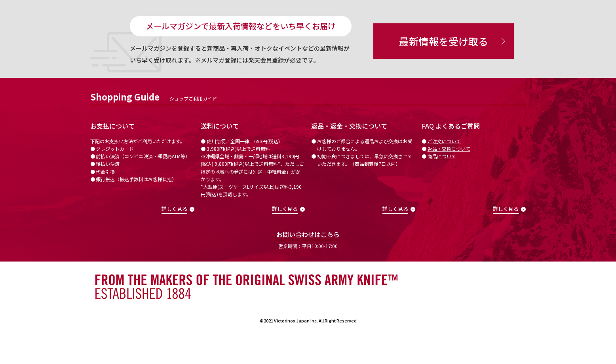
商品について (442, 156)
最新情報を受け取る (444, 41)
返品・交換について (449, 149)
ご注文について (444, 141)
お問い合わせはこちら (308, 234)
